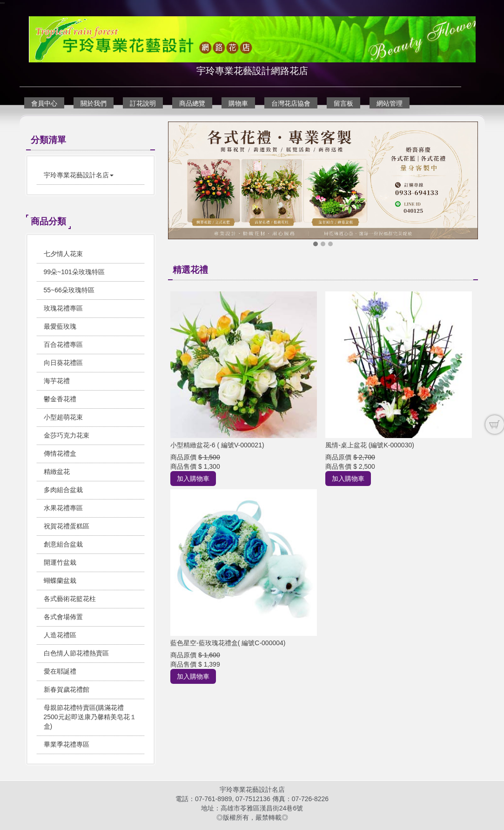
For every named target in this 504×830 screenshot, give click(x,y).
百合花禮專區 (63, 344)
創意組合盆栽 (63, 544)
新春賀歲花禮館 (67, 689)
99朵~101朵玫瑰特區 (74, 272)
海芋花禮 (57, 381)
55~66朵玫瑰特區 (69, 290)
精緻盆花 (57, 472)
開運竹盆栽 (60, 562)
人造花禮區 (60, 635)
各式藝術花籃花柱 (70, 599)
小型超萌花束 (63, 417)
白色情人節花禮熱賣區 (76, 653)
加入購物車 (193, 479)
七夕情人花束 (63, 254)
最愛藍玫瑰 (60, 326)
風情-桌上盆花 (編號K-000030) (370, 445)
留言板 (343, 103)
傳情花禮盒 (60, 453)
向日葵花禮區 (63, 363)
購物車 (238, 103)
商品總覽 (192, 103)
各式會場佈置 (63, 617)
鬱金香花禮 (60, 399)
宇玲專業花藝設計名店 (79, 175)
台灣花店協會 (291, 103)
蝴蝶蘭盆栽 (60, 580)
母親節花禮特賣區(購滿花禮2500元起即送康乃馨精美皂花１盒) (90, 717)
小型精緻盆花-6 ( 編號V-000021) (217, 445)
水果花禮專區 (63, 508)
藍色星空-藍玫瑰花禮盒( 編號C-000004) (228, 643)
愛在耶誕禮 (60, 671)
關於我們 (94, 103)
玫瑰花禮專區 (63, 308)
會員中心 (44, 103)
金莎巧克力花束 (67, 435)
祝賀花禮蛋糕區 (67, 526)
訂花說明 (143, 103)
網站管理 (390, 103)
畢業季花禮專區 (67, 744)
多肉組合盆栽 (63, 490)
